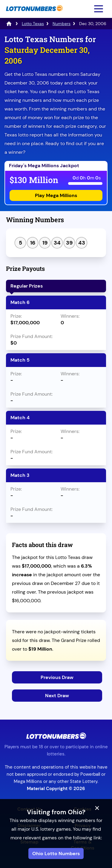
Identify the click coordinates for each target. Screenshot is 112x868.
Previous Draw (57, 677)
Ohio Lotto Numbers (56, 854)
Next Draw (57, 696)
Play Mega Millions (56, 195)
